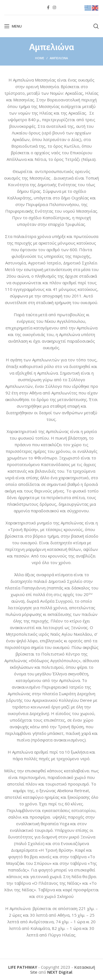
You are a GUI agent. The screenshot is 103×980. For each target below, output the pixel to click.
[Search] (96, 26)
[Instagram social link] (54, 7)
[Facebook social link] (48, 7)
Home (40, 58)
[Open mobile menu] (13, 26)
